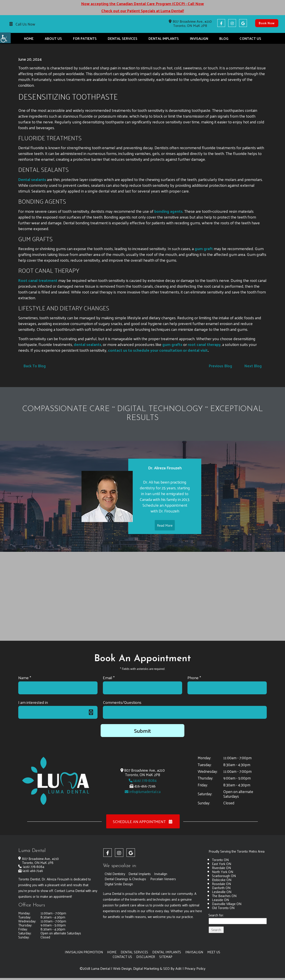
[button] (5, 38)
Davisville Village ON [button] (227, 904)
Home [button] (29, 38)
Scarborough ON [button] (224, 876)
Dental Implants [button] (164, 38)
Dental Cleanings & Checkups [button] (126, 879)
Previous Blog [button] (220, 366)
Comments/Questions (122, 702)
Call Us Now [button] (25, 24)
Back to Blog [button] (35, 366)
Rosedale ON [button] (221, 884)
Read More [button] (165, 534)
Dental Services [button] (123, 38)
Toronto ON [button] (220, 860)
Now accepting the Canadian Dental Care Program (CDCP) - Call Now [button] (142, 4)
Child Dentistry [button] (115, 874)
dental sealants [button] (88, 344)
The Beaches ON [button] (224, 896)
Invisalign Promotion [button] (84, 952)
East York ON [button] (222, 864)
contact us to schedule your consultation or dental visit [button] (158, 350)
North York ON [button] (223, 872)
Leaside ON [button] (220, 900)
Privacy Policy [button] (195, 968)
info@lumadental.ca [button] (143, 792)
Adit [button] (179, 968)
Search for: (216, 915)
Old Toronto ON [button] (223, 908)
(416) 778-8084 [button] (143, 780)
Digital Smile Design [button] (119, 884)
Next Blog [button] (253, 366)
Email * (109, 678)
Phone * (194, 678)
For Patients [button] (85, 38)
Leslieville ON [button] (222, 892)
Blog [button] (224, 38)
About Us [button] (53, 38)
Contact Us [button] (250, 38)
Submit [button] (142, 731)
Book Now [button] (267, 23)
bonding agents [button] (168, 211)
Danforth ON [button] (221, 888)
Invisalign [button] (199, 38)
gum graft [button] (204, 248)
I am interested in (33, 702)
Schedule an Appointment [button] (143, 822)
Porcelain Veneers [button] (164, 879)
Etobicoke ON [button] (222, 880)
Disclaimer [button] (146, 957)
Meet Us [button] (214, 952)
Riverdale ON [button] (221, 868)
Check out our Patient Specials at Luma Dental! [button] (142, 11)
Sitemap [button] (166, 957)
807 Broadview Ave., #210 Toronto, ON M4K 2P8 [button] (190, 23)
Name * (25, 678)
